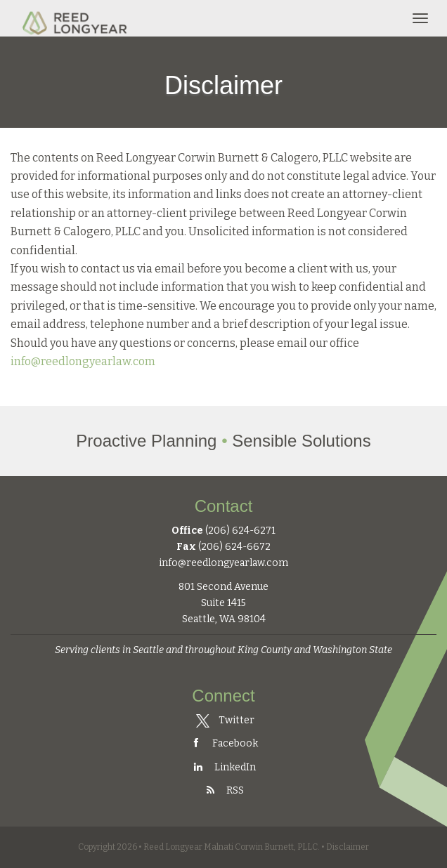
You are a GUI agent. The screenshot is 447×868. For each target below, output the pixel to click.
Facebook (223, 743)
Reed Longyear (76, 18)
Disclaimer (348, 847)
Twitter (225, 720)
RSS (223, 790)
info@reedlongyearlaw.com (83, 361)
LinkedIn (223, 767)
